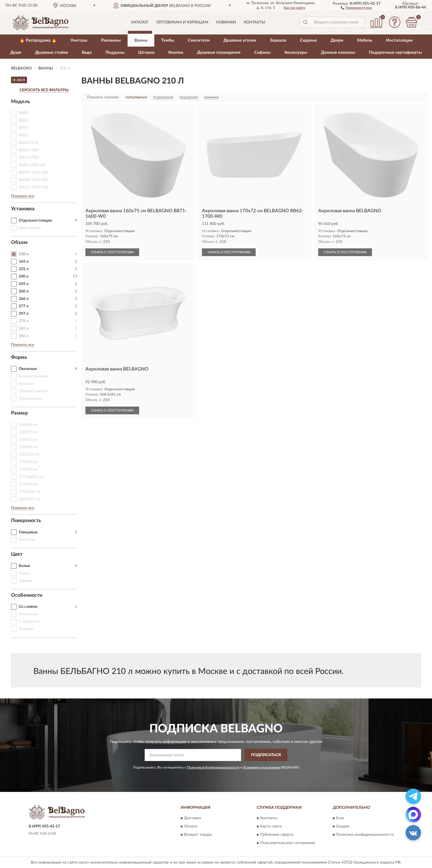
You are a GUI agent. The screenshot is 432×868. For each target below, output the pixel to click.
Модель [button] (21, 102)
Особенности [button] (27, 595)
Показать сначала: (103, 97)
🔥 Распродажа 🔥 (38, 40)
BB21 (23, 135)
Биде (87, 53)
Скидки (343, 827)
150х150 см (29, 455)
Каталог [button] (140, 22)
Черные (25, 581)
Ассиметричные (33, 376)
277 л (24, 306)
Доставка (192, 818)
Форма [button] (19, 358)
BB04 (23, 120)
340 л (24, 336)
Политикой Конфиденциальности (213, 767)
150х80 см (28, 447)
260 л (24, 291)
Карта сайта (271, 827)
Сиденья (308, 40)
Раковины (111, 40)
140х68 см (28, 425)
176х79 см (28, 469)
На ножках (28, 614)
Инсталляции (399, 40)
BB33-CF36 (29, 143)
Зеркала (278, 40)
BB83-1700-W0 (32, 165)
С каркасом (29, 622)
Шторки (146, 53)
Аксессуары (296, 53)
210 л (24, 254)
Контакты (255, 22)
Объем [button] (19, 243)
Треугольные (30, 399)
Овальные (28, 369)
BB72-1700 (29, 158)
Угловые (26, 629)
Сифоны (262, 53)
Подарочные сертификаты (395, 53)
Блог (340, 818)
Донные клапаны (338, 53)
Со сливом (28, 607)
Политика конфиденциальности (365, 835)
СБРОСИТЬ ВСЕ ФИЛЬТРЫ (44, 90)
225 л (24, 269)
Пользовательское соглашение (288, 843)
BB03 (23, 113)
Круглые (26, 384)
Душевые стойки (52, 53)
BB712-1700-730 (34, 187)
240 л (24, 276)
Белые (24, 566)
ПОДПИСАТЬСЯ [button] (266, 755)
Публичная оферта (277, 835)
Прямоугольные (33, 391)
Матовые (27, 540)
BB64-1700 (29, 150)
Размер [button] (19, 413)
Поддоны (115, 53)
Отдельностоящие (35, 221)
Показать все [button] (23, 196)
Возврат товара (198, 835)
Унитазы (79, 40)
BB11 (23, 128)
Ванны (141, 40)
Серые (24, 573)
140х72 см (28, 432)
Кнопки (176, 53)
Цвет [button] (17, 554)
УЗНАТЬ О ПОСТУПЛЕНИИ (112, 252)
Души (16, 53)
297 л (24, 314)
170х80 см (28, 462)
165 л (24, 262)
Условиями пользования (262, 767)
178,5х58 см (29, 492)
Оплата (191, 827)
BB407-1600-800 (34, 173)
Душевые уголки (240, 40)
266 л (24, 299)
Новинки (226, 22)
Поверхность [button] (26, 521)
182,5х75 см (29, 499)
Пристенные (30, 228)
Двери (337, 40)
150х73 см (28, 440)
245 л (24, 284)
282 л (24, 329)
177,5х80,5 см (31, 477)
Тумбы (168, 40)
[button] (356, 7)
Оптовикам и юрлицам (182, 22)
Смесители (199, 40)
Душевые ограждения (219, 53)
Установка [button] (23, 209)
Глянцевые (28, 532)
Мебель (365, 40)
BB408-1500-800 (34, 180)
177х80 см (28, 484)
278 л (24, 321)
